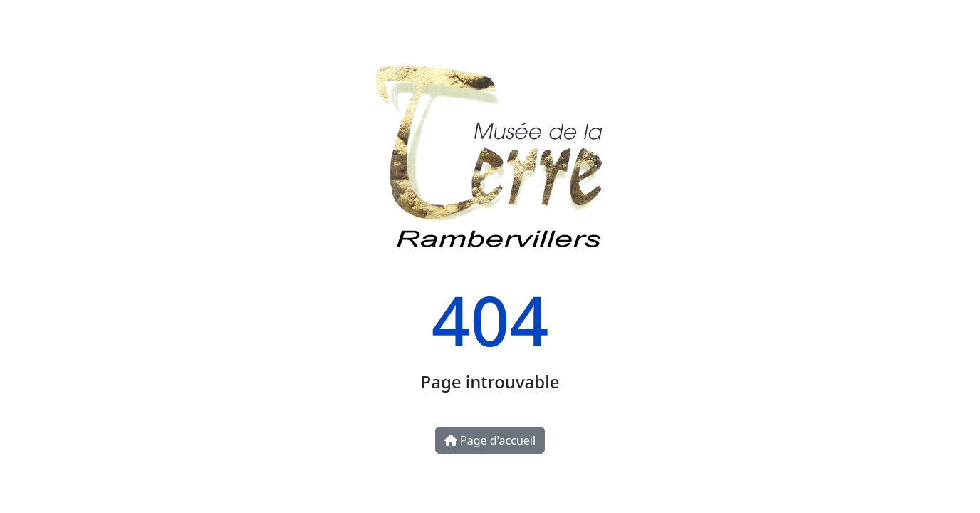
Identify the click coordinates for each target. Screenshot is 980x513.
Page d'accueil (490, 440)
